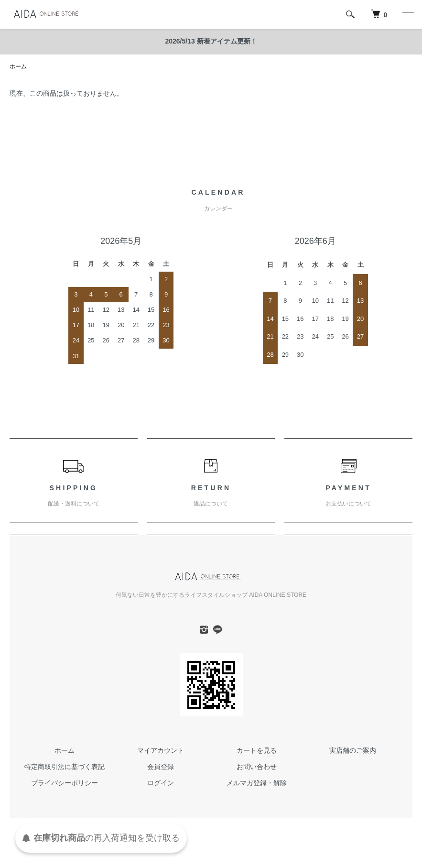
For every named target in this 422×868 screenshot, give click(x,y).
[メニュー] (408, 14)
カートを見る (257, 750)
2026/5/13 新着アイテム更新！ (211, 41)
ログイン (161, 783)
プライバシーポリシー (65, 783)
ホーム (18, 66)
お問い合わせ (257, 767)
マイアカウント (161, 750)
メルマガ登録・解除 (257, 783)
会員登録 (161, 767)
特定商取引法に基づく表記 (65, 767)
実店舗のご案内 (353, 750)
